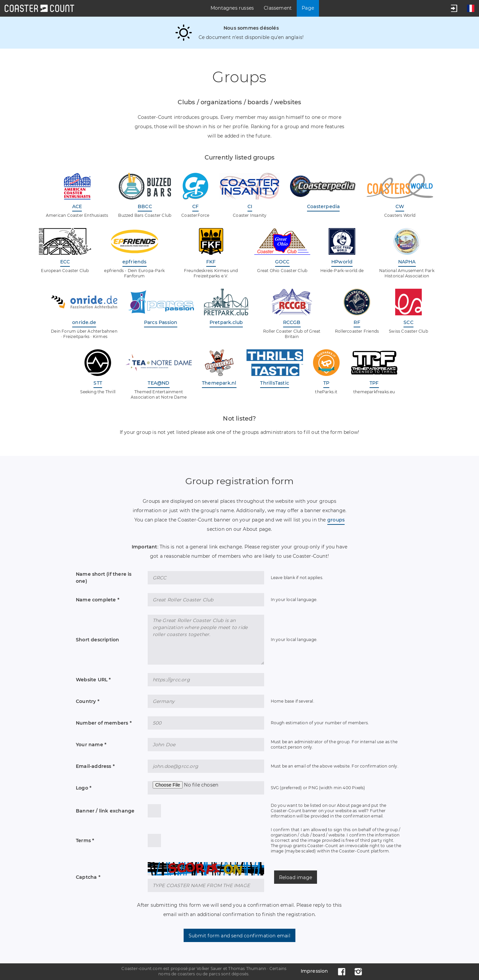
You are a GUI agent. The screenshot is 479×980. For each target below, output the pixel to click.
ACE (77, 206)
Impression (315, 971)
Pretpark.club (226, 322)
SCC (408, 322)
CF (195, 206)
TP (326, 383)
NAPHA (407, 262)
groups (336, 520)
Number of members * (104, 723)
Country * (88, 701)
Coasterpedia (323, 206)
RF (357, 322)
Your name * (91, 745)
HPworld (342, 262)
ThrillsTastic (275, 383)
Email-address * (95, 766)
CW (400, 206)
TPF (374, 383)
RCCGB (292, 322)
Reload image (296, 877)
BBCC (145, 206)
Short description (97, 640)
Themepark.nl (219, 383)
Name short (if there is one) (104, 578)
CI (250, 206)
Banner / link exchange (105, 811)
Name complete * (98, 600)
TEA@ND (159, 383)
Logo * (84, 788)
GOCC (282, 262)
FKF (211, 262)
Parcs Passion (161, 322)
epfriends (135, 262)
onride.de (84, 322)
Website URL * (93, 680)
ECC (65, 262)
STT (98, 383)
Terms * (85, 840)
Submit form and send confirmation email (239, 936)
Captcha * (88, 877)
